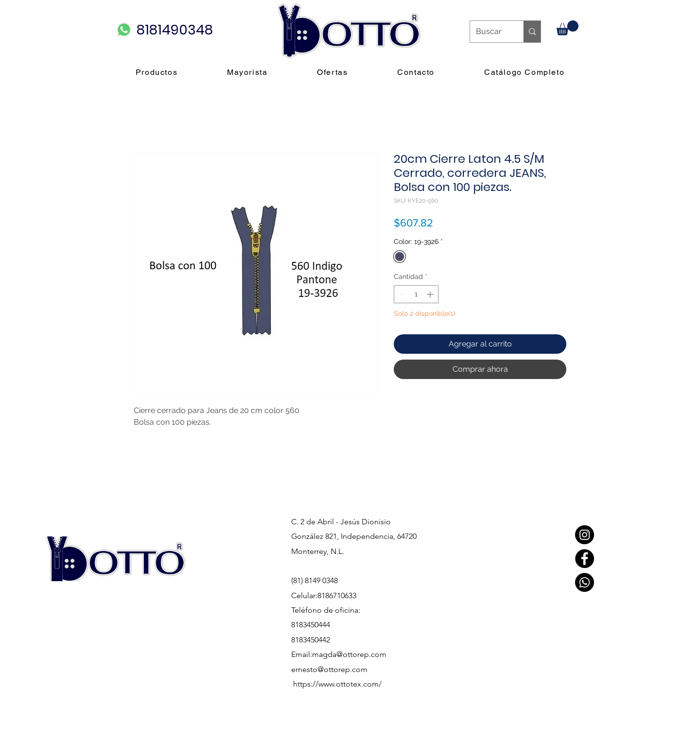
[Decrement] (401, 294)
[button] (567, 28)
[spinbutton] (416, 294)
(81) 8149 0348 (315, 580)
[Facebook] (585, 559)
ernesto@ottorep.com (329, 669)
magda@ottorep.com (349, 654)
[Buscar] (490, 32)
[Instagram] (585, 535)
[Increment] (431, 294)
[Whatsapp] (585, 582)
